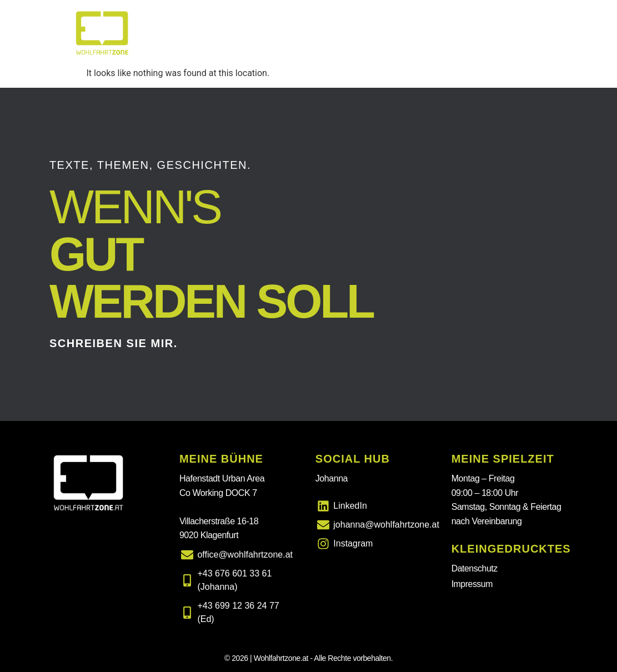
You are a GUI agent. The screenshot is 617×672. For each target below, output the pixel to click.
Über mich (452, 33)
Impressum (472, 584)
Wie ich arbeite (525, 33)
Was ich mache (312, 33)
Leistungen (387, 33)
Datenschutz (475, 568)
